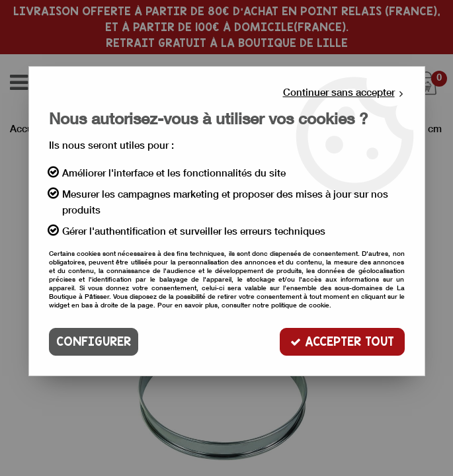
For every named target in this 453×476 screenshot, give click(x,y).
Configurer (94, 341)
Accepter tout (342, 341)
